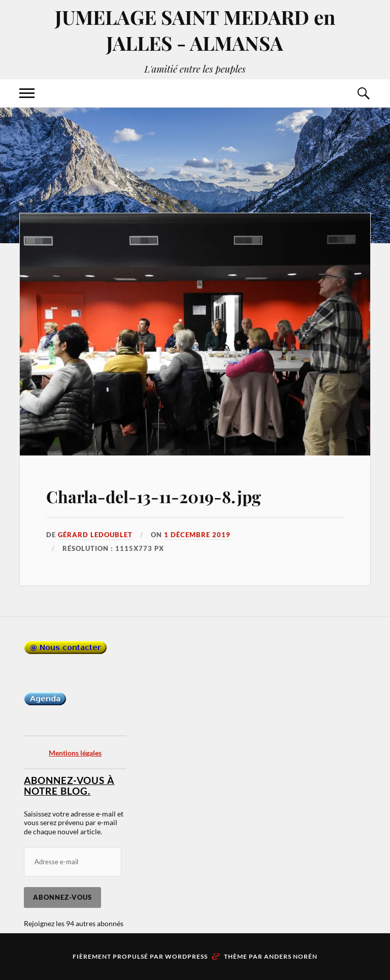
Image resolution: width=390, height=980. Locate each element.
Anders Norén (291, 956)
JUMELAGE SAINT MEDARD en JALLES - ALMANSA (195, 30)
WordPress (186, 956)
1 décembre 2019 (197, 535)
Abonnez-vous (62, 897)
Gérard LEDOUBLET (95, 535)
